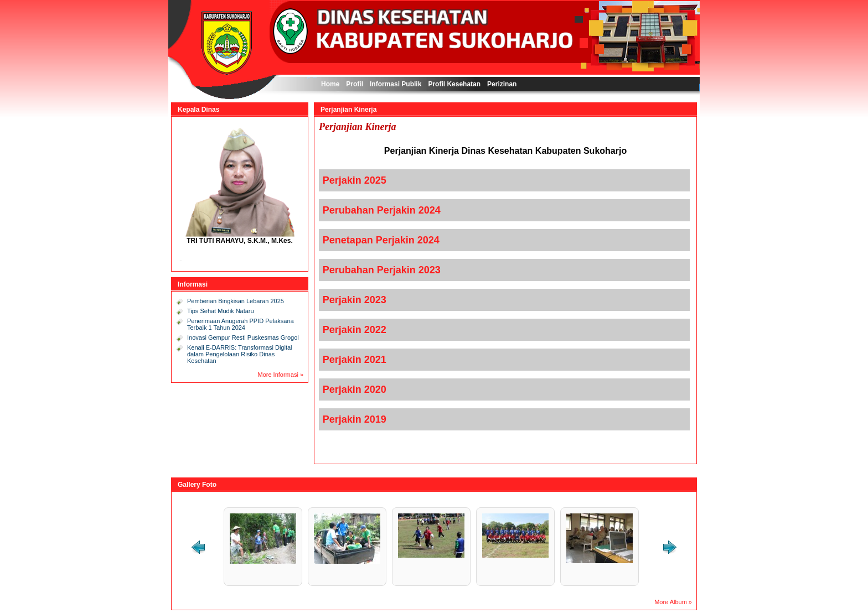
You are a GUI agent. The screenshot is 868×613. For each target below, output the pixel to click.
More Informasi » (280, 375)
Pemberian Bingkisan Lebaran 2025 (236, 301)
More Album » (673, 602)
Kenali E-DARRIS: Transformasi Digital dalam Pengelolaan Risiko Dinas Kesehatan (240, 354)
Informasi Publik (396, 84)
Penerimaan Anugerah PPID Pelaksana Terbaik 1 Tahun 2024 (241, 324)
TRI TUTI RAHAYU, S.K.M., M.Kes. (240, 241)
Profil (355, 84)
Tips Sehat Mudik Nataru (221, 311)
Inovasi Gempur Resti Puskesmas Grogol (243, 337)
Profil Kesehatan (454, 84)
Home (330, 84)
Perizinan (502, 84)
